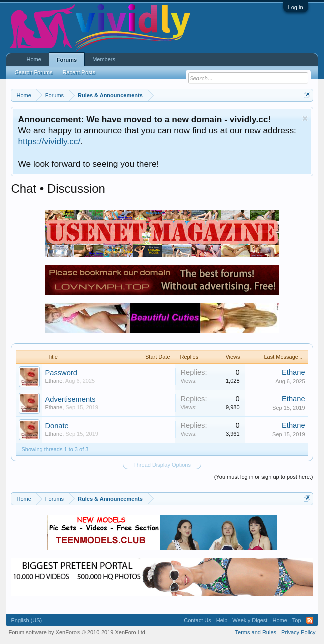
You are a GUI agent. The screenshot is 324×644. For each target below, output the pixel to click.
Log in (296, 7)
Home (33, 59)
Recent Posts (79, 72)
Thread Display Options (162, 465)
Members (104, 59)
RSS (310, 620)
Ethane (53, 381)
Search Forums (33, 72)
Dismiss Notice (305, 119)
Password (61, 373)
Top (297, 620)
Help (222, 620)
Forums (67, 60)
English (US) (26, 620)
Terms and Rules (256, 632)
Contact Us (197, 620)
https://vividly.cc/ (49, 141)
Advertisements (70, 399)
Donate (56, 426)
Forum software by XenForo (77, 632)
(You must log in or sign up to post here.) (264, 477)
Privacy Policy (298, 632)
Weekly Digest (250, 620)
